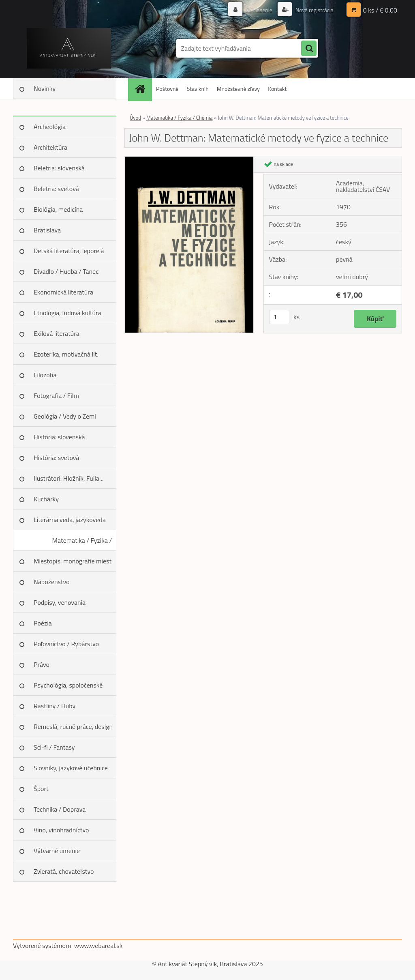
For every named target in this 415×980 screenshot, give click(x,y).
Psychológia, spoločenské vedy (68, 688)
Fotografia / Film (56, 395)
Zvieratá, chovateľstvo (64, 871)
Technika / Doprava (60, 809)
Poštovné (167, 89)
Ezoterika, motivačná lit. (66, 354)
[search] (309, 49)
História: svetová (56, 458)
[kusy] (279, 317)
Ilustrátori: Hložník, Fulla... (68, 478)
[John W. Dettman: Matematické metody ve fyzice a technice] (189, 159)
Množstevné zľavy (238, 89)
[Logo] (69, 48)
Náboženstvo (52, 582)
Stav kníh (198, 89)
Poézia (43, 623)
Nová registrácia (314, 10)
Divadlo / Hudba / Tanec (66, 271)
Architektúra (50, 147)
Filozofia (45, 375)
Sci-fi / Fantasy (54, 747)
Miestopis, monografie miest (73, 561)
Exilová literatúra (57, 333)
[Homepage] (143, 89)
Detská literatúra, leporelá (69, 251)
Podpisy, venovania (60, 602)
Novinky (45, 88)
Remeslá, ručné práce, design (73, 726)
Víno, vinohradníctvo (61, 830)
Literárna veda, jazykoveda (70, 520)
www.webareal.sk (98, 946)
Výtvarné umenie (57, 851)
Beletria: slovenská (59, 168)
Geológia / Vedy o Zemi (65, 416)
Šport (41, 789)
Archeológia (50, 127)
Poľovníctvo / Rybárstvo (66, 644)
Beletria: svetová (56, 189)
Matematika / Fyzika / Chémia (82, 543)
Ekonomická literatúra (63, 292)
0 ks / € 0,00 (380, 10)
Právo (42, 664)
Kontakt (277, 89)
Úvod (135, 118)
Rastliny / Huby (55, 706)
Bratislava (47, 230)
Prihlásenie (259, 10)
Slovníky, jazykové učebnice (71, 768)
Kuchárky (46, 499)
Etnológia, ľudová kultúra (67, 313)
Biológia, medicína (58, 209)
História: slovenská (59, 437)
